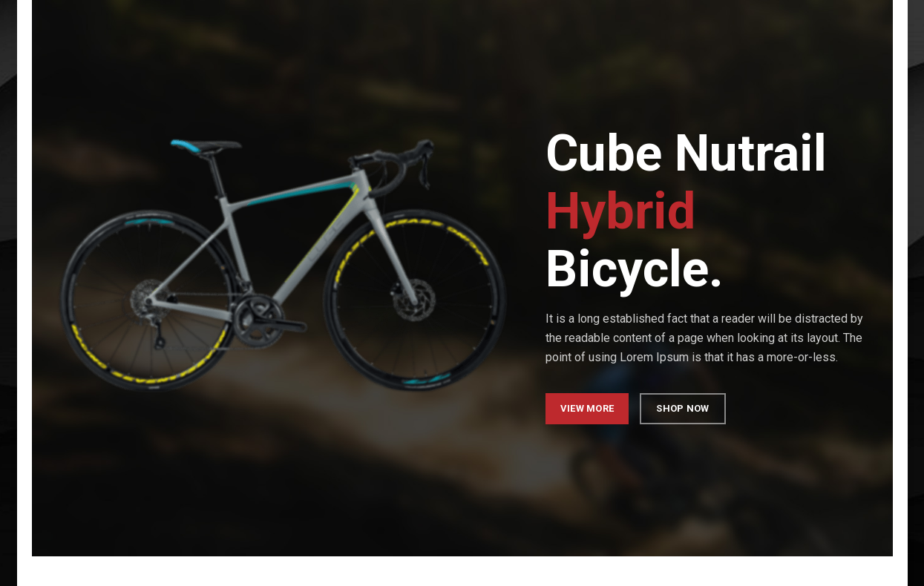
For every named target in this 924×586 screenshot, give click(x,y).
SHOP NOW (682, 408)
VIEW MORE (587, 408)
